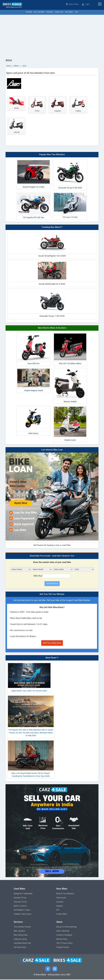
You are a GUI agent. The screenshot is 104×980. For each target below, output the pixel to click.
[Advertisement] (52, 36)
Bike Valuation (19, 931)
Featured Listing (20, 940)
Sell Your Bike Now (52, 643)
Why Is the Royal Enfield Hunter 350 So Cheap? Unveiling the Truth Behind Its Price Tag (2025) (31, 759)
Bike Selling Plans (21, 936)
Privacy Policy (67, 944)
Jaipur (28, 910)
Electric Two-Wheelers (65, 894)
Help (58, 931)
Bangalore (18, 894)
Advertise (66, 931)
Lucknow (23, 907)
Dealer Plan (59, 12)
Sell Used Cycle (20, 948)
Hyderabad (28, 894)
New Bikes (69, 12)
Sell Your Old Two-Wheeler (52, 595)
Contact (59, 936)
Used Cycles (26, 915)
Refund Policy (62, 940)
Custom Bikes (62, 915)
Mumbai (17, 898)
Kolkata (17, 915)
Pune (24, 898)
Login (86, 4)
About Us (60, 927)
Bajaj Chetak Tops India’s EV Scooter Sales (29, 678)
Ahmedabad (19, 910)
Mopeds (60, 907)
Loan (76, 12)
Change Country (63, 948)
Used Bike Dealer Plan (22, 944)
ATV (58, 910)
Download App (71, 927)
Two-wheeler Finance (22, 927)
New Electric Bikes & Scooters (52, 328)
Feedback (68, 936)
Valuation (50, 12)
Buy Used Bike (39, 12)
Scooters (60, 902)
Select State (72, 4)
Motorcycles (61, 898)
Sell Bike (29, 12)
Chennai (17, 902)
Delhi (16, 907)
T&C (58, 944)
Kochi (24, 902)
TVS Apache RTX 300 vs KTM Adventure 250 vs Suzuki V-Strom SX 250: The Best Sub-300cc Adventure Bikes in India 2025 (31, 717)
